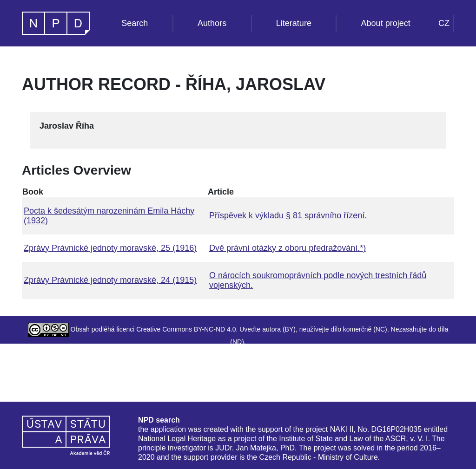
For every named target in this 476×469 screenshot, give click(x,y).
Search (135, 23)
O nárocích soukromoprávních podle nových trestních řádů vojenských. (318, 280)
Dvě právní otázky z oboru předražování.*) (288, 248)
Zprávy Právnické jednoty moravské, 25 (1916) (110, 248)
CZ (444, 23)
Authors (212, 23)
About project (386, 23)
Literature (294, 23)
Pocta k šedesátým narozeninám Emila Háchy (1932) (109, 216)
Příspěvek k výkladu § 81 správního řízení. (288, 215)
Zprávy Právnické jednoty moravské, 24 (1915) (110, 280)
